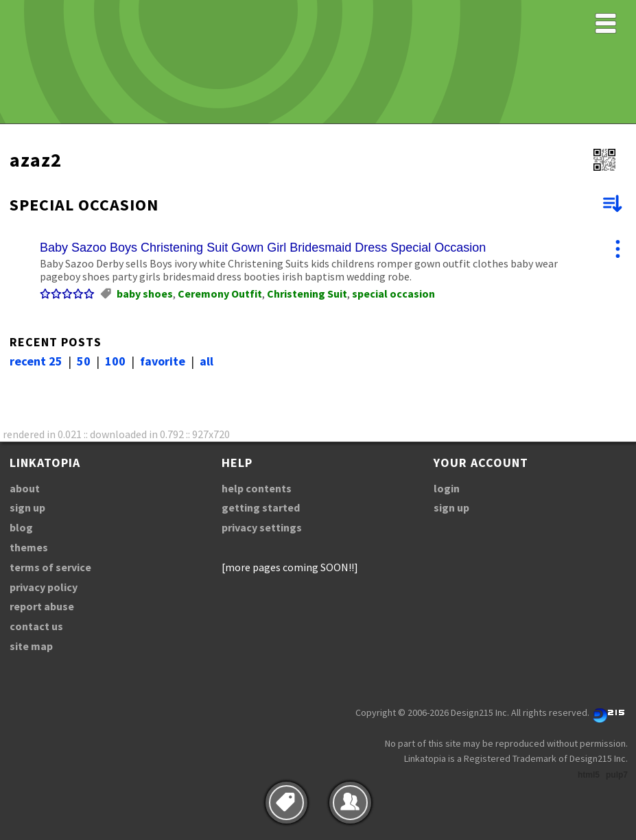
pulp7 (617, 775)
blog (21, 527)
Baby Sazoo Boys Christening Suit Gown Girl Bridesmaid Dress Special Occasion (263, 248)
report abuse (42, 606)
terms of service (50, 567)
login (447, 488)
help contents (257, 488)
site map (31, 646)
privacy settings (262, 527)
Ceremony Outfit (220, 293)
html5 (589, 775)
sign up (27, 507)
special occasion (393, 293)
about (25, 488)
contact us (36, 626)
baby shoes (145, 293)
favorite (163, 361)
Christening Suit (307, 293)
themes (29, 547)
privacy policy (44, 587)
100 (115, 361)
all (207, 361)
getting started (261, 507)
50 (84, 361)
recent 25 (36, 361)
